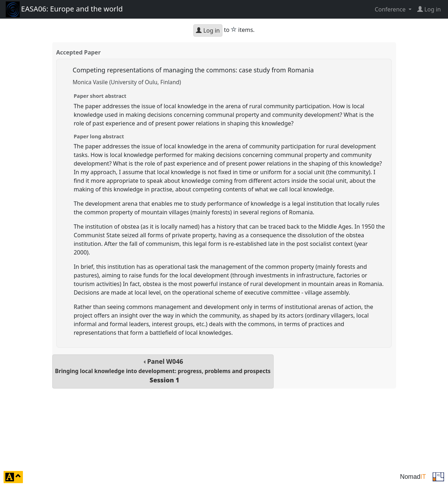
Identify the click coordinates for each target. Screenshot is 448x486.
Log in (208, 30)
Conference (391, 9)
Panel (163, 371)
